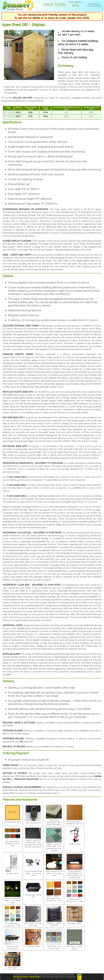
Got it (79, 977)
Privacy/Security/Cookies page (26, 977)
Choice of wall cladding (74, 57)
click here (33, 717)
